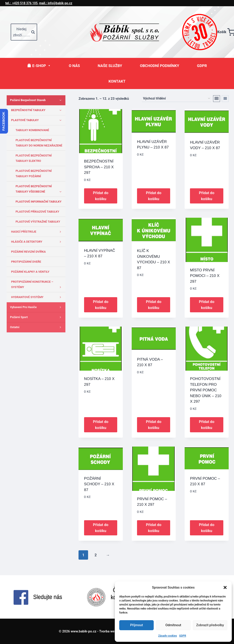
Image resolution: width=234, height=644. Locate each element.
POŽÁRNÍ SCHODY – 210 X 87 (99, 484)
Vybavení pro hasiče (37, 307)
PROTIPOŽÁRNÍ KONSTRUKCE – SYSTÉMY (37, 285)
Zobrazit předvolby (210, 625)
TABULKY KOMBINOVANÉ (32, 130)
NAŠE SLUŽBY (110, 66)
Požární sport (37, 317)
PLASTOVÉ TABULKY (37, 120)
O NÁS (74, 66)
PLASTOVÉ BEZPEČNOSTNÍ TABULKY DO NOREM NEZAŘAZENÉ (39, 143)
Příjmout (136, 625)
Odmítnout (173, 625)
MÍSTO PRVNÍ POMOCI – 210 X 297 (205, 276)
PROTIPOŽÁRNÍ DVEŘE (26, 262)
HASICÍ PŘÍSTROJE (37, 232)
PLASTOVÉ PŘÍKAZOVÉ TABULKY (37, 212)
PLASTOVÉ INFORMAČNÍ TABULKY (38, 202)
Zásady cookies (167, 636)
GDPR (183, 636)
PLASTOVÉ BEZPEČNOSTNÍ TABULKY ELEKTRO (34, 158)
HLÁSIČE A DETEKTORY (37, 242)
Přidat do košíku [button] (101, 196)
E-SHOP (42, 66)
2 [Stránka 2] (96, 555)
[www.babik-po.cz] (128, 32)
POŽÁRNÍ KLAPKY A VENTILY (30, 272)
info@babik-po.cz (56, 3)
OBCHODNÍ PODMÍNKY (160, 66)
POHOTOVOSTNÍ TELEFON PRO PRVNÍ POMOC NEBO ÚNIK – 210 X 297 (206, 390)
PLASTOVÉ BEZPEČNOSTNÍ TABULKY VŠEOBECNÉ (39, 189)
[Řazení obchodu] (177, 99)
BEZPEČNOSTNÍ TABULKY (37, 110)
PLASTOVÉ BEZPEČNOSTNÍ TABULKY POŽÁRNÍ (34, 174)
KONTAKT (117, 81)
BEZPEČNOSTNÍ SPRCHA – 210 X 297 (99, 167)
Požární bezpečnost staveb (37, 100)
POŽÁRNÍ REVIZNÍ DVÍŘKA (28, 252)
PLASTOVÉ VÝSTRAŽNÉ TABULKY (38, 222)
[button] (225, 587)
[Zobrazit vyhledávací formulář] (24, 32)
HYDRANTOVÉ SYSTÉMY (37, 297)
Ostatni (37, 327)
